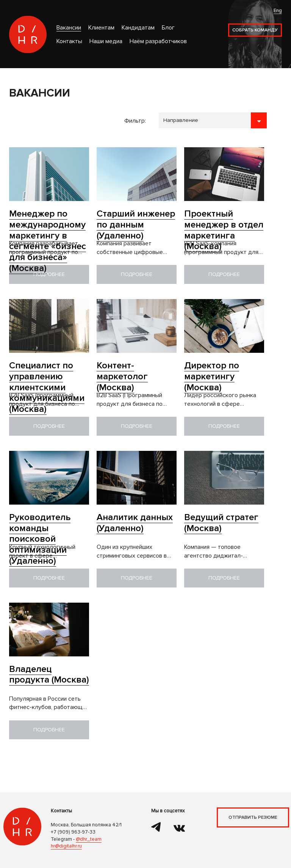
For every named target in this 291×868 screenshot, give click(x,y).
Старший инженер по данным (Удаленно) (136, 225)
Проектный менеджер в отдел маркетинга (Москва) (224, 230)
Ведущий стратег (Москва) (221, 523)
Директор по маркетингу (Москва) (212, 376)
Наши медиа (106, 41)
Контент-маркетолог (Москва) (122, 376)
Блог (168, 28)
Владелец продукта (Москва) (49, 675)
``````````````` (213, 120)
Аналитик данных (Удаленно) (135, 523)
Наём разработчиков (158, 41)
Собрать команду (255, 30)
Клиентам (101, 28)
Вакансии (69, 28)
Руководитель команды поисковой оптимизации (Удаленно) (40, 539)
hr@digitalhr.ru (66, 846)
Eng (278, 11)
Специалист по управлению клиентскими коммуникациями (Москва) (47, 387)
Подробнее (49, 274)
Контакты (69, 41)
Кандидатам (138, 28)
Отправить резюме (253, 817)
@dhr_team (89, 839)
